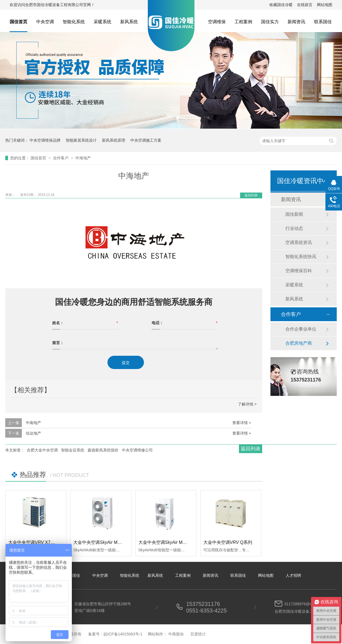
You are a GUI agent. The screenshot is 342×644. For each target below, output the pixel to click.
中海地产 (83, 158)
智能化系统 (74, 22)
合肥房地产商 (299, 343)
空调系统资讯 (299, 242)
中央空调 (45, 22)
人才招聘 (293, 575)
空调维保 (217, 22)
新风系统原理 (114, 140)
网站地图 (325, 5)
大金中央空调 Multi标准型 (105, 542)
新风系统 (129, 22)
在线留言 (305, 5)
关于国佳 (72, 575)
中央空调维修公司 (137, 450)
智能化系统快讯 (301, 257)
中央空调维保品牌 (45, 140)
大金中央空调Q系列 (228, 542)
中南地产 (33, 423)
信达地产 (33, 433)
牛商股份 (176, 634)
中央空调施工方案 (146, 140)
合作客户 (61, 158)
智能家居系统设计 (81, 140)
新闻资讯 (296, 22)
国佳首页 (19, 22)
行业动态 (294, 228)
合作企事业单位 (301, 329)
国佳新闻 (294, 214)
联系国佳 (323, 22)
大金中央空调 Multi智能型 (170, 542)
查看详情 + (242, 423)
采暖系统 (102, 22)
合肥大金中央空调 (42, 450)
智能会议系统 (73, 450)
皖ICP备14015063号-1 (123, 634)
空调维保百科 (299, 271)
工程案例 (243, 22)
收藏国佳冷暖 (281, 5)
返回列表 (251, 195)
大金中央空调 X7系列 (34, 542)
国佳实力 (270, 22)
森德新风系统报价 (103, 450)
